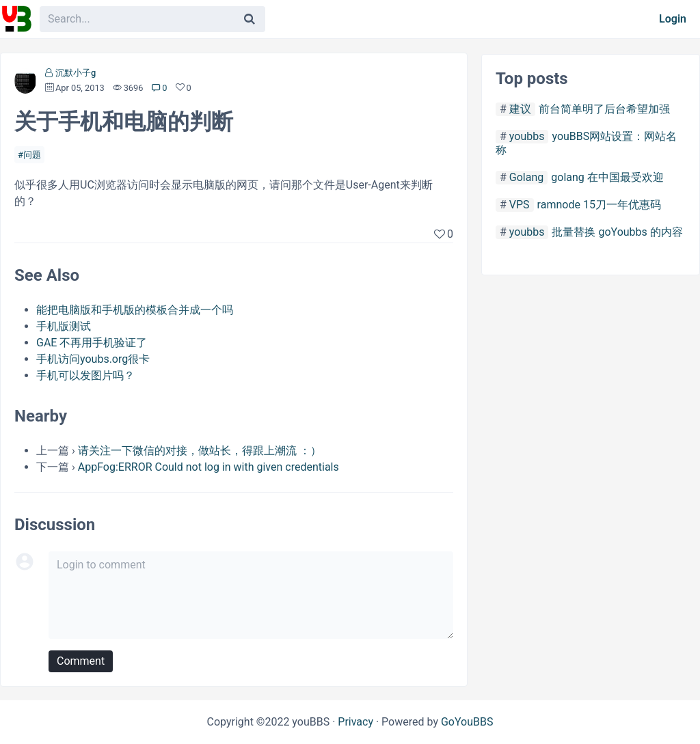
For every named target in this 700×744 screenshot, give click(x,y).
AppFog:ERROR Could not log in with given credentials (208, 467)
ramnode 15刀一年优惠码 (599, 205)
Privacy (355, 722)
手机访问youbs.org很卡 (93, 359)
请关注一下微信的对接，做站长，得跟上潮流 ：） (200, 451)
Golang (526, 177)
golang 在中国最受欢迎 (607, 177)
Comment (81, 661)
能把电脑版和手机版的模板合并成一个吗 (135, 310)
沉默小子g (76, 73)
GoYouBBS (467, 722)
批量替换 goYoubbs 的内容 (617, 232)
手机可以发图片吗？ (85, 375)
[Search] (250, 19)
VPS (520, 205)
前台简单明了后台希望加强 (604, 109)
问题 (32, 155)
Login (673, 19)
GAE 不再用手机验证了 (92, 343)
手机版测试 (64, 326)
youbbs (527, 136)
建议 (520, 109)
